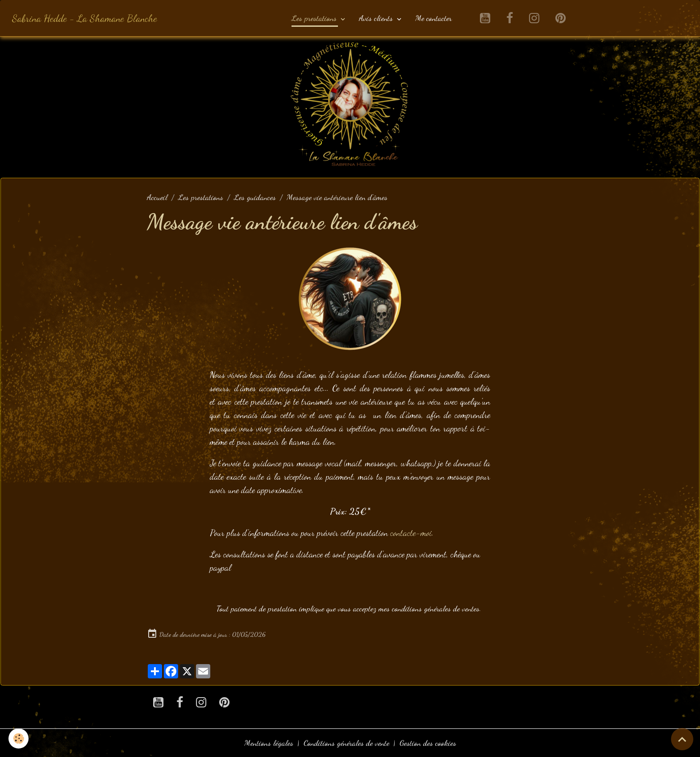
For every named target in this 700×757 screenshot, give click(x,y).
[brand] (85, 18)
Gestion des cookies (428, 743)
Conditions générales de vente (346, 743)
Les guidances (255, 197)
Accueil (157, 197)
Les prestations (315, 18)
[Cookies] (19, 738)
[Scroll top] (682, 739)
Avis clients (377, 18)
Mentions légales (269, 743)
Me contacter (433, 18)
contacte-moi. (412, 533)
